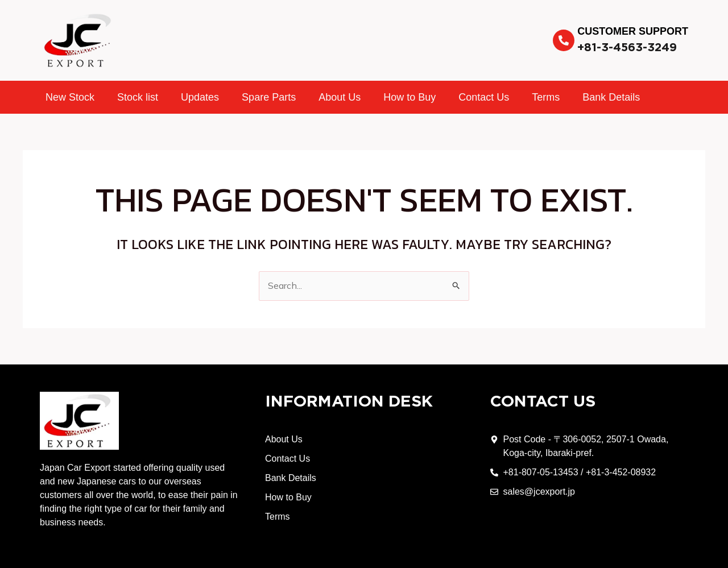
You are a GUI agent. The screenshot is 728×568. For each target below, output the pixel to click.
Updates (200, 97)
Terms (546, 97)
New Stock (70, 97)
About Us (340, 97)
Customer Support (633, 31)
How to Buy (409, 97)
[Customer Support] (564, 40)
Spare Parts (269, 97)
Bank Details (611, 97)
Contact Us (484, 97)
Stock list (138, 97)
